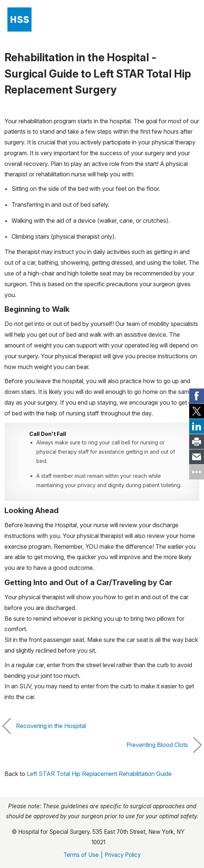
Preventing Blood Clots (163, 745)
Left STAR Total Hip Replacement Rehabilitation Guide (99, 774)
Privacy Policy (123, 855)
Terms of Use (81, 855)
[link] (197, 396)
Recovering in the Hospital (45, 726)
